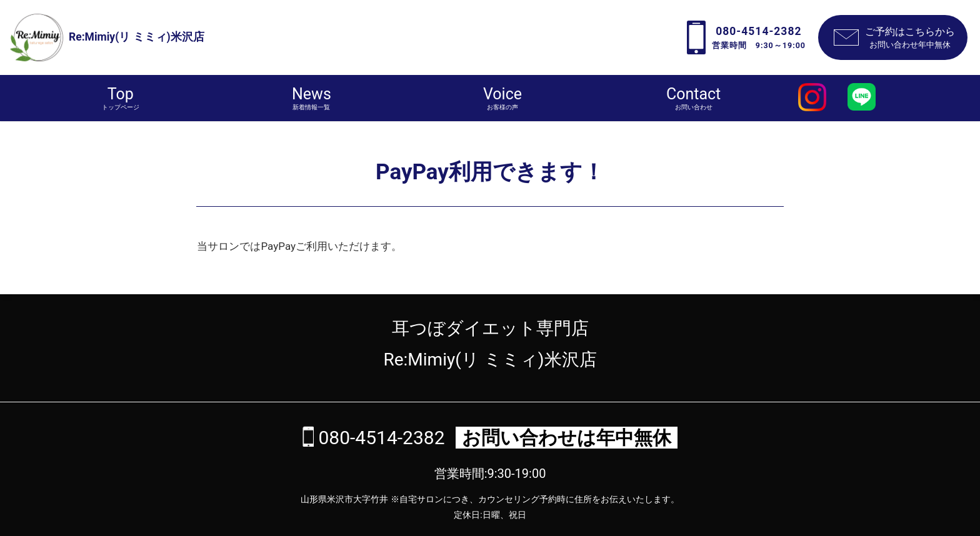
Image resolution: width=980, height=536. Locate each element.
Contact (694, 98)
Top (121, 98)
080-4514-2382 (379, 438)
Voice (502, 98)
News (312, 98)
